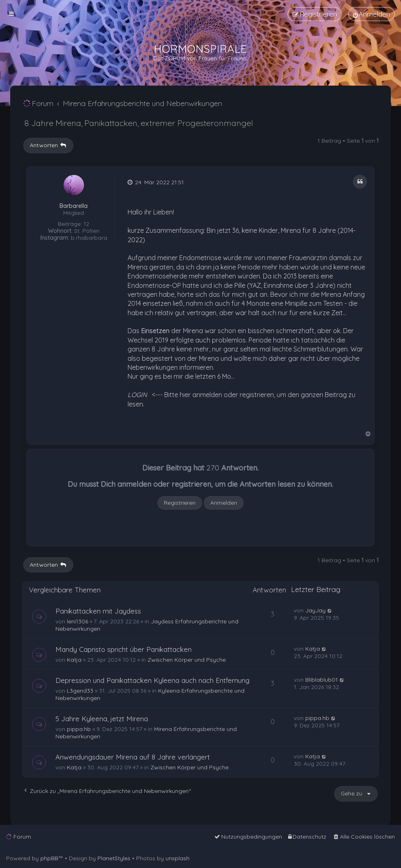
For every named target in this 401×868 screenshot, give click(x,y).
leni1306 (77, 621)
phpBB (49, 858)
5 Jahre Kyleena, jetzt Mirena (102, 719)
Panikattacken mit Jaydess (98, 611)
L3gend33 (80, 691)
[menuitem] (371, 14)
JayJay (315, 610)
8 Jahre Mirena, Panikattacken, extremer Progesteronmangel (139, 123)
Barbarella (74, 206)
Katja (74, 660)
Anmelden (224, 503)
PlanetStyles (114, 858)
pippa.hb (79, 729)
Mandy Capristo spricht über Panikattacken (123, 649)
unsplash (177, 858)
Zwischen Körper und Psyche (187, 660)
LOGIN (137, 395)
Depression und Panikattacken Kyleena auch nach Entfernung (152, 680)
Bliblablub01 (322, 680)
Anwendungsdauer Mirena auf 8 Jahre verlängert (133, 757)
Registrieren (180, 503)
